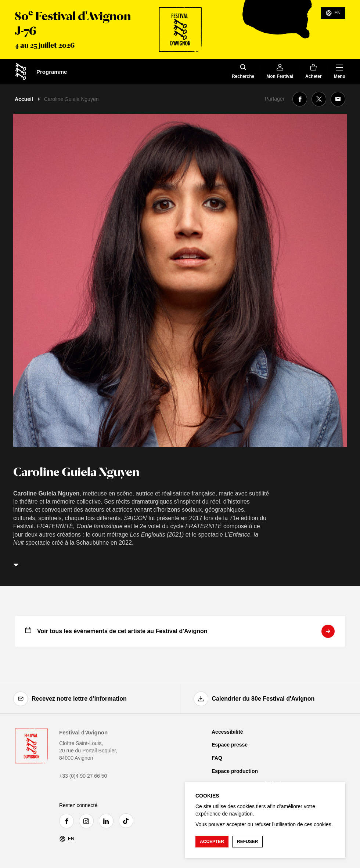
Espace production (235, 771)
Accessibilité (227, 732)
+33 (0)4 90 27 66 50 (83, 776)
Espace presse (230, 745)
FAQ (217, 758)
